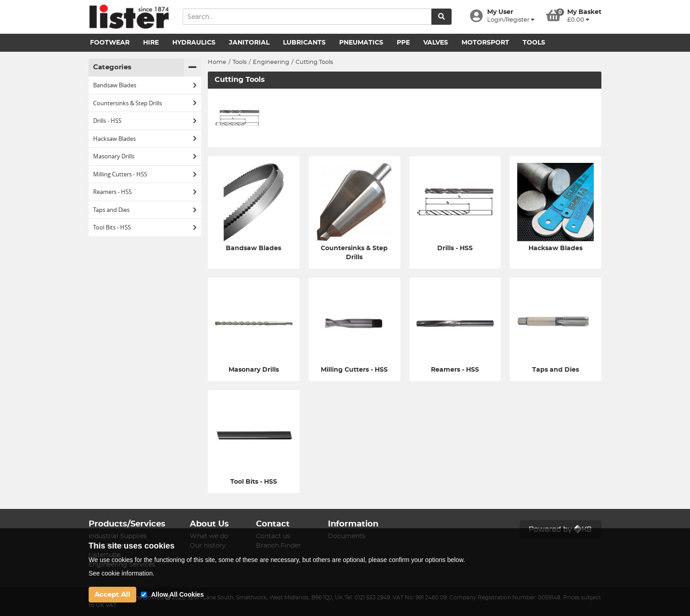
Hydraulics (194, 43)
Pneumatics (361, 43)
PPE (403, 43)
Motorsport (485, 43)
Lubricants (304, 43)
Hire (151, 43)
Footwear (110, 43)
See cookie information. (121, 573)
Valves (436, 43)
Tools (534, 43)
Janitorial (249, 43)
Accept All (112, 595)
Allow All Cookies (177, 594)
